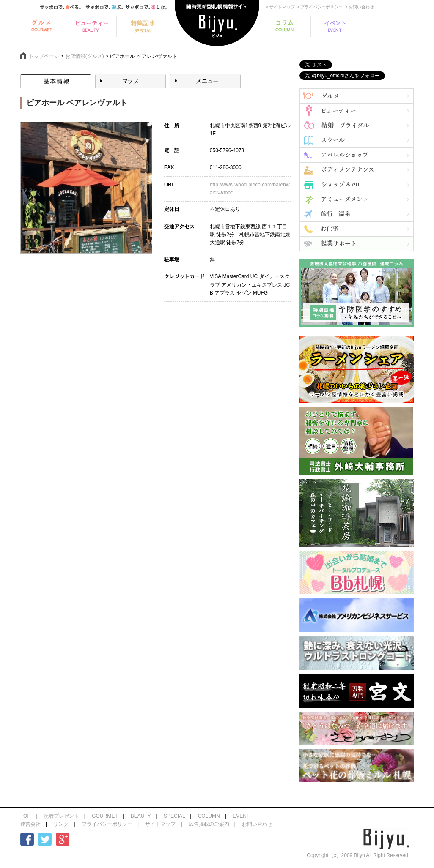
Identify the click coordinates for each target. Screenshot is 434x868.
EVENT (241, 816)
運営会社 (30, 824)
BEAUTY (141, 816)
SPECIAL (174, 816)
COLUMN (209, 816)
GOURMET (105, 816)
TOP (25, 816)
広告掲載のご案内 (209, 824)
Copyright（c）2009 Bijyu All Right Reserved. (358, 855)
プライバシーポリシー (107, 824)
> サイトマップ (280, 7)
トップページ (44, 56)
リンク (61, 824)
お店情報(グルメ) (85, 56)
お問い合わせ (257, 824)
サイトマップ (160, 824)
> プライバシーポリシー (320, 7)
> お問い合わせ (359, 7)
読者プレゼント (61, 816)
